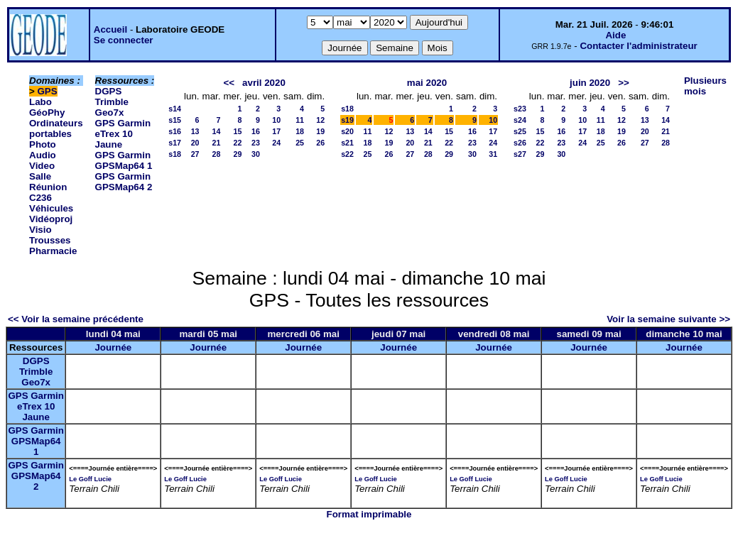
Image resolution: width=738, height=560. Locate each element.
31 (493, 154)
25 (300, 143)
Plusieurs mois (705, 86)
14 (217, 131)
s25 (520, 131)
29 (238, 154)
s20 (347, 131)
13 (195, 131)
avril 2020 (264, 83)
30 (256, 154)
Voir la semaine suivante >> (668, 319)
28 (217, 154)
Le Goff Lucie (90, 479)
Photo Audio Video (43, 155)
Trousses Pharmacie (53, 246)
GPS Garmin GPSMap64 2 (124, 182)
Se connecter (124, 40)
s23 (520, 109)
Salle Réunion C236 (48, 187)
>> (624, 83)
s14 (175, 109)
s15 (175, 120)
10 (276, 120)
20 (195, 143)
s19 (347, 120)
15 (238, 131)
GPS (48, 91)
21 (217, 143)
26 (320, 143)
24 (276, 143)
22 (238, 143)
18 (300, 131)
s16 (175, 131)
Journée (113, 347)
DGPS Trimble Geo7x (112, 102)
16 (256, 131)
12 (320, 120)
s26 (520, 143)
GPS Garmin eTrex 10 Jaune (123, 134)
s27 (520, 154)
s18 (175, 154)
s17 (175, 143)
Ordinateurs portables (56, 128)
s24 (520, 120)
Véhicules (51, 208)
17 (276, 131)
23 (256, 143)
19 (320, 131)
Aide (615, 35)
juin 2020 (590, 83)
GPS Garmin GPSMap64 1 (124, 160)
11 (300, 120)
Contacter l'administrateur (638, 46)
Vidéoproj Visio (51, 224)
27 (195, 154)
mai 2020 (427, 83)
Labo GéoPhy (47, 107)
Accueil (110, 29)
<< (229, 83)
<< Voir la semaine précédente (76, 319)
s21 (347, 143)
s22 (347, 154)
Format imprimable (369, 514)
